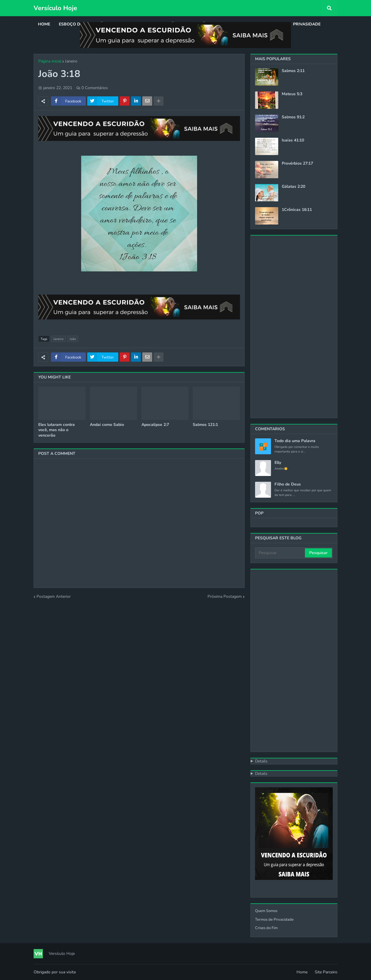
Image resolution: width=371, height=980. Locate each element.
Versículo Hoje (55, 8)
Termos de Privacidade (274, 920)
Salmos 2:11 (293, 71)
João (73, 339)
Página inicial (50, 61)
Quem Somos (266, 911)
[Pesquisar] (280, 553)
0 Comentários (95, 88)
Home (302, 972)
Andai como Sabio (107, 425)
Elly (278, 463)
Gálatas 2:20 (293, 187)
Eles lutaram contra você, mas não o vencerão (57, 430)
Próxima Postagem (225, 596)
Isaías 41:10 (293, 140)
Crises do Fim (266, 928)
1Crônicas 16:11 (297, 210)
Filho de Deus (288, 484)
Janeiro (71, 61)
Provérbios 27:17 (297, 163)
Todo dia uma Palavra (295, 441)
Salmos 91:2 (293, 117)
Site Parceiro (326, 972)
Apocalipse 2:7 (155, 425)
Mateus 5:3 (292, 94)
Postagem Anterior (54, 596)
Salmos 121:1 (205, 425)
